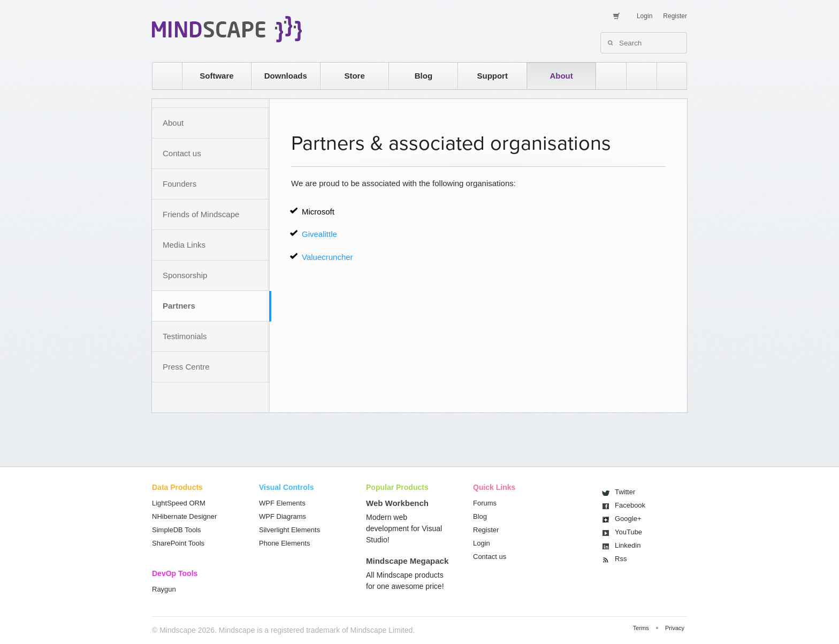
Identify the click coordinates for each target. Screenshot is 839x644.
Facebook (630, 505)
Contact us (182, 153)
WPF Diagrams (283, 516)
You (628, 532)
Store (354, 76)
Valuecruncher (327, 257)
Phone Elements (284, 543)
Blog (424, 76)
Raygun (164, 589)
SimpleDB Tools (177, 530)
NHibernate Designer (184, 516)
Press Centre (186, 367)
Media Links (184, 245)
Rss (621, 559)
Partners (179, 306)
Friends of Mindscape (201, 214)
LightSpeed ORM (179, 503)
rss (606, 76)
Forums (485, 503)
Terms (641, 628)
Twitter (625, 492)
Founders (180, 184)
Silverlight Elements (289, 530)
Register (675, 16)
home (162, 76)
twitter (636, 76)
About (561, 76)
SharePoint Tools (178, 543)
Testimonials (185, 336)
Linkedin (628, 545)
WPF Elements (282, 503)
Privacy (675, 628)
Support (492, 76)
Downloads (286, 76)
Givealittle (319, 234)
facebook (666, 76)
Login (644, 16)
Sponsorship (185, 275)
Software (216, 76)
